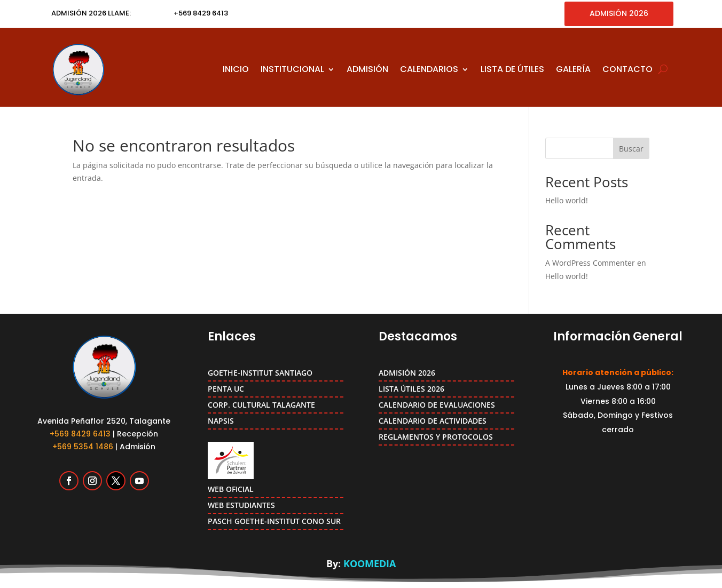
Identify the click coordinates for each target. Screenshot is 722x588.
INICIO (236, 69)
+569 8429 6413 (80, 434)
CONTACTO (627, 69)
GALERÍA (573, 69)
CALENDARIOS (429, 69)
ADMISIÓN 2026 (619, 13)
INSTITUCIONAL (292, 69)
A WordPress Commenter (590, 263)
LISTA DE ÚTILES (512, 69)
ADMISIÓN (367, 69)
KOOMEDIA (370, 563)
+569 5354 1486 (83, 447)
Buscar (631, 149)
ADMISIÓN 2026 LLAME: (91, 13)
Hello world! (567, 200)
